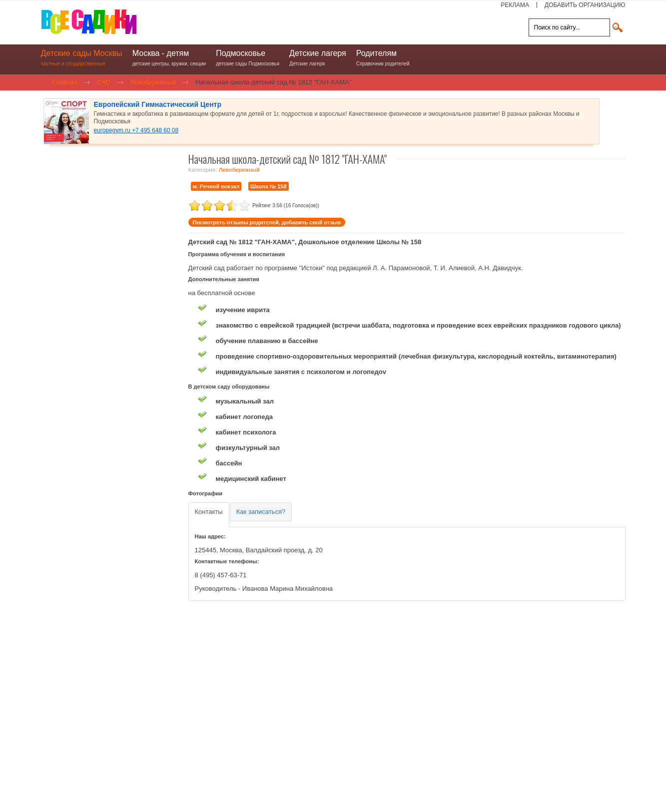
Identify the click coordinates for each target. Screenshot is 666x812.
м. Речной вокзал (216, 186)
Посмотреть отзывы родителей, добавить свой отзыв (267, 222)
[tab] (209, 515)
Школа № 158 (269, 186)
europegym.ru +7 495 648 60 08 (136, 130)
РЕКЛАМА (515, 5)
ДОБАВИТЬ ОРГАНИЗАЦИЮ (585, 5)
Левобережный (239, 170)
